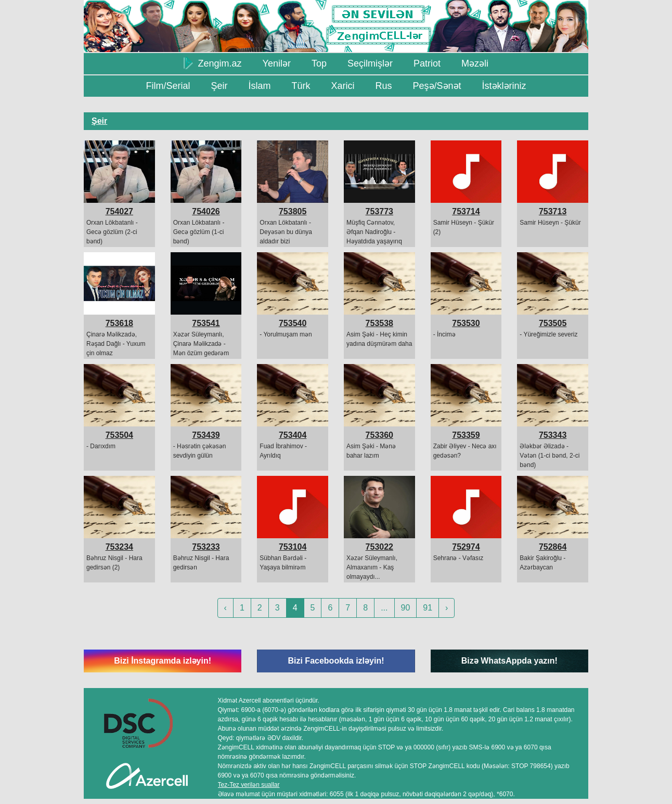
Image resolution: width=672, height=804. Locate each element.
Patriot (427, 63)
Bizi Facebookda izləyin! (336, 661)
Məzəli (475, 63)
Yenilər (277, 63)
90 (406, 608)
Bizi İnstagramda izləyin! (163, 661)
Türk (301, 86)
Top (319, 63)
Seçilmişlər (370, 63)
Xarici (343, 86)
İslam (259, 86)
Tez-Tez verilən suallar (249, 785)
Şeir (219, 86)
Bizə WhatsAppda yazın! (509, 661)
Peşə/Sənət (437, 86)
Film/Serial (168, 86)
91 (428, 608)
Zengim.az (213, 63)
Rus (383, 86)
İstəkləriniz (504, 86)
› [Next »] (447, 608)
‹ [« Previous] (225, 608)
